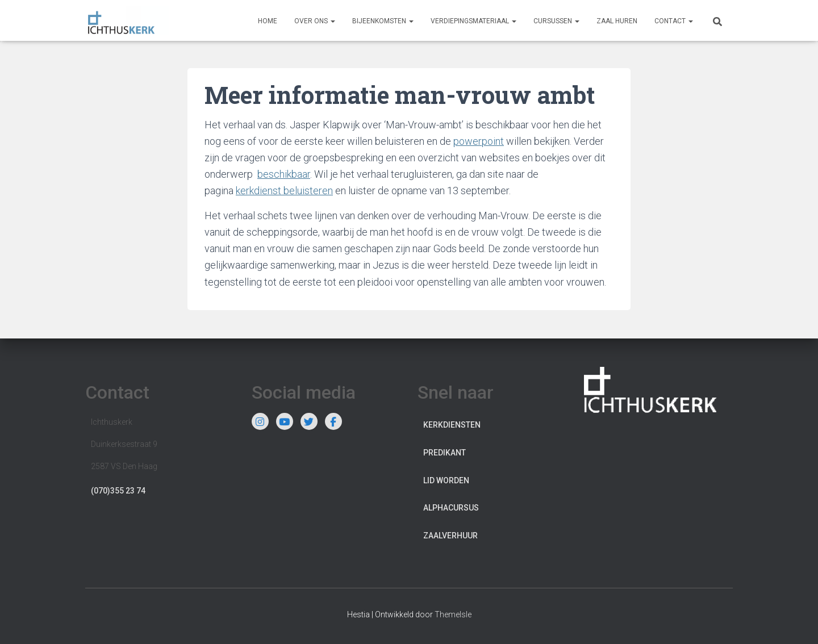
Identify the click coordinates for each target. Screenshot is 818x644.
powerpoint (479, 141)
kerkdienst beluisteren (284, 191)
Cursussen (556, 21)
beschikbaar (284, 174)
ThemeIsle (453, 614)
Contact (674, 21)
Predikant (445, 453)
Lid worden (446, 480)
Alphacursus (451, 508)
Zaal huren (617, 21)
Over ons (315, 21)
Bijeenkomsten (383, 21)
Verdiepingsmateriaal (473, 21)
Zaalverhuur (450, 536)
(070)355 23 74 (118, 491)
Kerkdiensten (452, 425)
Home (268, 21)
